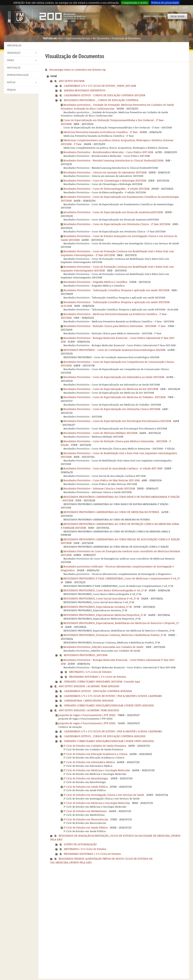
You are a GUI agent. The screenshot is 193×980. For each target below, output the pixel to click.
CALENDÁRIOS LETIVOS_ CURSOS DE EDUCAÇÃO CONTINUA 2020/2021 (105, 736)
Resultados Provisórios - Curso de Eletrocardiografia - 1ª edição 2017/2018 (106, 189)
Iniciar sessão (177, 16)
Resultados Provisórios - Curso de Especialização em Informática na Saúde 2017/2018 (114, 377)
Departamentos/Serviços (78, 38)
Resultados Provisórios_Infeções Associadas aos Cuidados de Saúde (104, 647)
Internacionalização (18, 75)
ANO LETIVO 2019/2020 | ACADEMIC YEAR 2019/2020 (89, 686)
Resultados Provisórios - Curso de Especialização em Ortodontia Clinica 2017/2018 (112, 409)
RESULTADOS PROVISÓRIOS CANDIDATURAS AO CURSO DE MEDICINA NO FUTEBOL (111, 512)
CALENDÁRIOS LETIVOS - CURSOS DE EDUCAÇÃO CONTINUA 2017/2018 (104, 95)
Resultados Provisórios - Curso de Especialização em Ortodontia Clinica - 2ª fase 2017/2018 (117, 224)
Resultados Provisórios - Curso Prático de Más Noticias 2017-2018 (102, 480)
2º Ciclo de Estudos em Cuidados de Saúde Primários (95, 746)
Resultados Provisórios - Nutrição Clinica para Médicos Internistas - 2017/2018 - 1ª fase (115, 326)
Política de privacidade (165, 3)
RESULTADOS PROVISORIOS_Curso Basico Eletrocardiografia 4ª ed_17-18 (105, 590)
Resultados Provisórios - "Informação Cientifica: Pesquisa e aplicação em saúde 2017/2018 (116, 290)
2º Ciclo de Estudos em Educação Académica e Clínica (95, 754)
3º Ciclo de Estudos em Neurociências (86, 819)
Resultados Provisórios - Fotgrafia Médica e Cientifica (95, 282)
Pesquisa (12, 90)
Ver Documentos (101, 38)
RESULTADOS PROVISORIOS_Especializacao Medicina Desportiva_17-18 (105, 615)
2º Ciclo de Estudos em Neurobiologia (86, 778)
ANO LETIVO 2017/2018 (71, 81)
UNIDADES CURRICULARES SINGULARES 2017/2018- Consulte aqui (102, 681)
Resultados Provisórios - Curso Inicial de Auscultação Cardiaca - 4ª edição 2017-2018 (113, 468)
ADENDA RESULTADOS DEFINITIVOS (85, 90)
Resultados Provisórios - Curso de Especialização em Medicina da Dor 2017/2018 (111, 389)
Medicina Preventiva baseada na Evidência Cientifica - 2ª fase (101, 132)
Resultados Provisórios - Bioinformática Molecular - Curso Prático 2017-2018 (108, 152)
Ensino (11, 60)
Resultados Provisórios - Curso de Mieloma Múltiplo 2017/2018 (100, 433)
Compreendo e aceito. (135, 3)
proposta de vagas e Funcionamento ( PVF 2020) (87, 715)
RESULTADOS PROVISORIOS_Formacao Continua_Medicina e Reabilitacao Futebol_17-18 (115, 635)
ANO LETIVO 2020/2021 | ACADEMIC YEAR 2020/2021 (89, 710)
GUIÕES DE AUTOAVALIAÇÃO (80, 844)
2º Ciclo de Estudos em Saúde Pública (86, 787)
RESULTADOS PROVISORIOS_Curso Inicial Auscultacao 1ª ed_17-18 (101, 598)
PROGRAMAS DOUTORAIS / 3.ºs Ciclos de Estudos (98, 677)
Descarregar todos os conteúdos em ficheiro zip (78, 70)
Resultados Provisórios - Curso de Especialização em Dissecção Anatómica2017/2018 (113, 212)
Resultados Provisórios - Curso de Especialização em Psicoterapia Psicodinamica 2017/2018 (117, 421)
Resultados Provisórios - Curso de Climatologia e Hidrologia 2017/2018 (105, 180)
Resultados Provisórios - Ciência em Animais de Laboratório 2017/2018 (105, 172)
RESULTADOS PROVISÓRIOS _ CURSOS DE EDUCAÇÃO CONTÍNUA (101, 100)
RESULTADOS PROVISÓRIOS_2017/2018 (86, 655)
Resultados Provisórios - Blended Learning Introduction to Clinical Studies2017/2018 (113, 160)
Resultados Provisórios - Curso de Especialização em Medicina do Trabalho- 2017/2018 (115, 397)
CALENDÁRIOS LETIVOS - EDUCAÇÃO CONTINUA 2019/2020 (98, 691)
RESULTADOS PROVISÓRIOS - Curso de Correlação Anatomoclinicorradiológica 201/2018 (114, 350)
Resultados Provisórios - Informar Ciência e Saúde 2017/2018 (99, 488)
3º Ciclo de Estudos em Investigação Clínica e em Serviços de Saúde (104, 795)
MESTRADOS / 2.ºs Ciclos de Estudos (90, 672)
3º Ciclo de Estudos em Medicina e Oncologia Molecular (97, 803)
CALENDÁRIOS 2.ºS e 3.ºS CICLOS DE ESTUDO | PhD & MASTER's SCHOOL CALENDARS (113, 696)
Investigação (14, 68)
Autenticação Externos (155, 16)
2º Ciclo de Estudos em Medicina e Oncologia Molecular (97, 770)
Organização (14, 53)
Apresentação (14, 46)
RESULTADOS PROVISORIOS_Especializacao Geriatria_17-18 (98, 607)
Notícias (11, 82)
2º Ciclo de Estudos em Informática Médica (89, 762)
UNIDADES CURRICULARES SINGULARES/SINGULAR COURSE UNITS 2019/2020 (109, 705)
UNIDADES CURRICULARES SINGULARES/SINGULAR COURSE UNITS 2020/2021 (109, 741)
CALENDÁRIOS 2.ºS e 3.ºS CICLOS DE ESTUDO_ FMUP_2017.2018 (100, 86)
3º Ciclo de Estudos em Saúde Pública (86, 827)
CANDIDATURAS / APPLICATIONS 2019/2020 (89, 700)
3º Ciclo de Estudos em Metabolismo (85, 811)
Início (60, 38)
